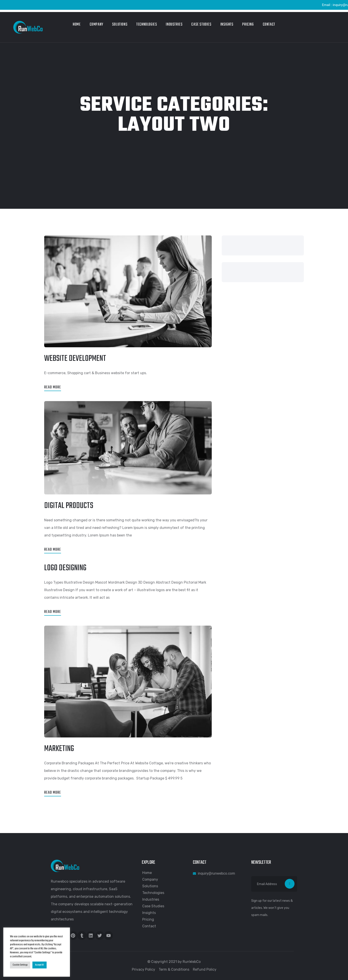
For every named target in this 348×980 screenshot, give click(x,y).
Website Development (75, 359)
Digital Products (69, 506)
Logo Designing (65, 568)
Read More (53, 387)
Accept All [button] (40, 965)
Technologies (147, 25)
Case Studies (201, 25)
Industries (174, 25)
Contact (269, 25)
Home (77, 25)
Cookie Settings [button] (20, 965)
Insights (227, 25)
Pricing (248, 25)
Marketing (59, 749)
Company (96, 25)
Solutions (120, 25)
